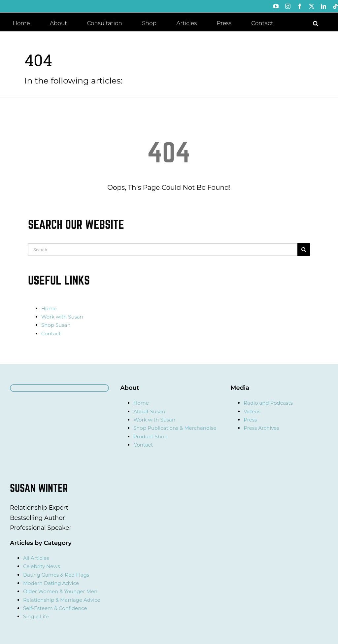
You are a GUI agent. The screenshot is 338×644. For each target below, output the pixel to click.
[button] (316, 23)
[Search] (163, 250)
